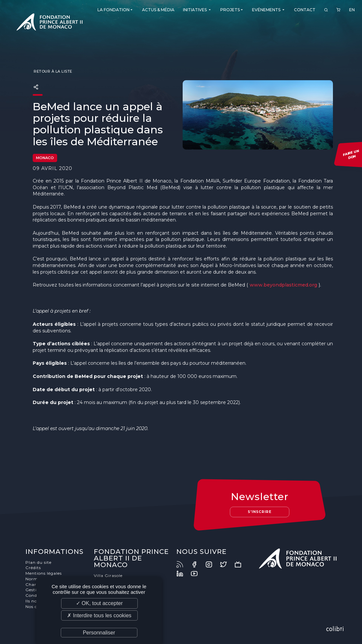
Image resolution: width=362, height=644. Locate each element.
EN (352, 10)
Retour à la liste (53, 71)
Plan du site (38, 562)
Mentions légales (44, 573)
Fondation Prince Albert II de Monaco (50, 23)
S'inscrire (260, 512)
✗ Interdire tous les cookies (99, 615)
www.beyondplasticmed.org (283, 285)
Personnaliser (99, 633)
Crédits (33, 568)
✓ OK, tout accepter (99, 603)
